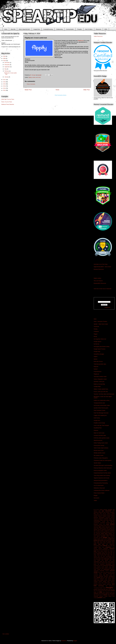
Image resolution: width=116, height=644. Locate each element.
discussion (108, 527)
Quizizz (96, 359)
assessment (108, 511)
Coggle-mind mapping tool (100, 415)
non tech (113, 558)
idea (111, 546)
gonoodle (101, 538)
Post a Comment (31, 84)
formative (96, 535)
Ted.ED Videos (97, 463)
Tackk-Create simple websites (101, 448)
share (95, 578)
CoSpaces (96, 331)
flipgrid (103, 533)
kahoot (102, 551)
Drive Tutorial (100, 528)
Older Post (86, 90)
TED (106, 586)
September (7, 67)
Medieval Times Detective (8, 104)
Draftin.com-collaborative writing (102, 400)
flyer (114, 533)
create (107, 524)
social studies (100, 580)
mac (114, 554)
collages (101, 520)
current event (112, 526)
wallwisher (96, 593)
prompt (103, 567)
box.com (104, 514)
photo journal (108, 562)
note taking (96, 559)
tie (114, 588)
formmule (100, 535)
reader (95, 569)
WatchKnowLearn (98, 440)
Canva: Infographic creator (100, 379)
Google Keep (97, 352)
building (113, 514)
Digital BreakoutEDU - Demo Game (102, 267)
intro (109, 550)
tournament (100, 591)
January (7, 77)
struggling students (98, 581)
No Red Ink (96, 344)
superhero (113, 581)
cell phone (109, 515)
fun (111, 535)
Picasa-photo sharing (99, 445)
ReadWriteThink (98, 428)
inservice (100, 548)
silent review (108, 578)
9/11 (98, 510)
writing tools (112, 596)
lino (109, 554)
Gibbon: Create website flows (101, 389)
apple (100, 511)
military (108, 555)
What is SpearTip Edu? (24, 29)
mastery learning (100, 555)
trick (103, 591)
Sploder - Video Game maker (101, 324)
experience (112, 531)
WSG (106, 29)
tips (102, 589)
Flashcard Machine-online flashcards (103, 468)
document (113, 527)
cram (104, 524)
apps (103, 511)
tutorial (113, 591)
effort (95, 531)
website (105, 595)
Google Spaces (97, 342)
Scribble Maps (97, 387)
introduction (112, 550)
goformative (96, 538)
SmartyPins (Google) (99, 354)
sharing (98, 578)
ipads (95, 551)
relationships (96, 571)
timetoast (99, 589)
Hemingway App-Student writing (102, 347)
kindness (100, 552)
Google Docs (97, 420)
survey (100, 583)
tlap (104, 589)
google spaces (103, 543)
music (113, 556)
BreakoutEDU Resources (100, 283)
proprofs (107, 567)
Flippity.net (81, 41)
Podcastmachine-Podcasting (101, 483)
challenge (113, 515)
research (107, 571)
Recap (95, 336)
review (34, 77)
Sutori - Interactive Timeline (100, 321)
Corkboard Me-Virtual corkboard (102, 490)
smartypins (102, 579)
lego (107, 554)
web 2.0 (101, 595)
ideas (100, 547)
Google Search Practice (100, 349)
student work (106, 581)
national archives (97, 558)
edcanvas (100, 530)
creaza (105, 526)
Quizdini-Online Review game (101, 408)
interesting (96, 550)
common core (112, 520)
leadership (99, 554)
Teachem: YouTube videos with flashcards (104, 394)
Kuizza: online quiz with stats (101, 392)
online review (112, 559)
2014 (5, 86)
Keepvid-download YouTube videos (102, 473)
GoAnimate (112, 536)
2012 (5, 90)
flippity (30, 77)
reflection (113, 569)
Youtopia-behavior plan (99, 403)
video (101, 592)
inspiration (106, 548)
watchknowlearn (102, 594)
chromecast (108, 518)
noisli (110, 558)
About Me (13, 29)
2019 (5, 58)
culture (108, 526)
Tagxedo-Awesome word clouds (101, 478)
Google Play (105, 542)
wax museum (97, 595)
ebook (113, 528)
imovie (103, 547)
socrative (106, 580)
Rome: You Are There (7, 102)
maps (95, 555)
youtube (100, 598)
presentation (108, 564)
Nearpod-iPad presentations (101, 480)
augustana (96, 512)
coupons (100, 524)
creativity (102, 526)
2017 (5, 80)
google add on (111, 538)
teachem (113, 583)
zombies (104, 598)
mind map (112, 555)
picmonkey (99, 563)
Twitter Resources (98, 36)
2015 (5, 84)
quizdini (110, 568)
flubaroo (110, 533)
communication (97, 521)
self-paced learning (103, 576)
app (114, 510)
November (7, 65)
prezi (114, 564)
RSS (99, 572)
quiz (103, 568)
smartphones (96, 579)
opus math (112, 560)
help (107, 544)
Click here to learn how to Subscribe (103, 289)
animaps (105, 510)
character (96, 516)
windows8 (96, 596)
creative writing (97, 526)
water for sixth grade (110, 593)
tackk (105, 583)
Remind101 (97, 498)
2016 (5, 82)
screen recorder (103, 574)
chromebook (102, 517)
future (113, 535)
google (105, 537)
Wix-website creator (99, 455)
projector (99, 567)
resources (112, 571)
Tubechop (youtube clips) (100, 364)
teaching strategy (102, 584)
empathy (102, 531)
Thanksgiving (96, 588)
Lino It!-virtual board (99, 485)
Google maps (99, 542)
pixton (107, 563)
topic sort (96, 591)
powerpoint (102, 564)
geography (103, 536)
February (7, 71)
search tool (112, 575)
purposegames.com (98, 568)
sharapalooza (112, 576)
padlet (101, 562)
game (95, 536)
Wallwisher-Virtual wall (99, 488)
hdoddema (64, 641)
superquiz (96, 583)
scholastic (96, 574)
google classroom (104, 539)
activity (101, 510)
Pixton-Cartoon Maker (99, 493)
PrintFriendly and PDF (98, 565)
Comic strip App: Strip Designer (101, 425)
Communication (70, 29)
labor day (113, 552)
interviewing (105, 550)
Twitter (95, 500)
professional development (109, 565)
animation (110, 510)
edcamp (96, 529)
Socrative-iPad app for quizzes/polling (103, 465)
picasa (95, 563)
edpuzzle (104, 529)
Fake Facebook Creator (100, 410)
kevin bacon (110, 551)
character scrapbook (102, 516)
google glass (109, 540)
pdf (104, 562)
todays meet (108, 589)
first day (111, 532)
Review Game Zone (99, 450)
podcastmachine (111, 563)
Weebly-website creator (99, 453)
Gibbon (108, 536)
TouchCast (96, 326)
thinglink (101, 588)
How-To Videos (89, 29)
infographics (108, 547)
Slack (95, 319)
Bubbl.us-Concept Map (99, 384)
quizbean (106, 568)
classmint (113, 518)
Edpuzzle (96, 367)
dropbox (105, 528)
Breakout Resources (99, 269)
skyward (113, 578)
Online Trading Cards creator (101, 443)
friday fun (108, 535)
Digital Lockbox (97, 278)
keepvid (105, 551)
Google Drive (37, 29)
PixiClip (96, 329)
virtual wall (112, 592)
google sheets (111, 542)
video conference (106, 592)
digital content (102, 527)
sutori (103, 583)
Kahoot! (96, 369)
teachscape (109, 584)
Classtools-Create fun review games (103, 460)
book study (99, 514)
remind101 (102, 571)
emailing (98, 531)
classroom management (99, 519)
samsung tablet (109, 572)
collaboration (97, 520)
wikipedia (113, 595)
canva (102, 515)
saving (113, 572)
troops (106, 591)
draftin (95, 528)
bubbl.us (109, 514)
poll (98, 564)
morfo (104, 556)
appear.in (96, 511)
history (101, 546)
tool (111, 589)
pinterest (103, 563)
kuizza (103, 552)
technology (101, 586)
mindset (95, 556)
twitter (95, 592)
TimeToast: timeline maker (100, 377)
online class (101, 559)
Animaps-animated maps (100, 435)
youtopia (95, 598)
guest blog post (99, 544)
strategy (113, 580)
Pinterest (96, 430)
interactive (112, 548)
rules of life (103, 572)
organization (96, 562)
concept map (105, 521)
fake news (96, 532)
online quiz (106, 559)
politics (95, 564)
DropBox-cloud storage (99, 423)
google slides (96, 543)
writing (106, 596)
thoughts (110, 588)
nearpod (102, 558)
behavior (108, 512)
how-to (105, 546)
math (105, 555)
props (110, 567)
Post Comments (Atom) (60, 95)
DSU (108, 528)
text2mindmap (112, 586)
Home (6, 29)
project (95, 567)
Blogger (96, 495)
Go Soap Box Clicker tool (100, 339)
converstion (103, 523)
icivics (109, 546)
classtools (106, 519)
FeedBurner (107, 307)
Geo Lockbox (6, 634)
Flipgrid (96, 334)
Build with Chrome (98, 361)
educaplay (108, 530)
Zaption (96, 356)
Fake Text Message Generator (101, 413)
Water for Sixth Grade (99, 433)
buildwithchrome (97, 515)
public (113, 567)
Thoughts (79, 29)
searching (96, 576)
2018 (5, 61)
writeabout (101, 596)
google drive (97, 540)
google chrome (97, 539)
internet (100, 550)
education (113, 530)
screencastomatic (111, 574)
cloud (110, 519)
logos (111, 554)
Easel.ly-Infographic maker (100, 470)
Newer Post (28, 90)
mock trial (100, 556)
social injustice (108, 579)
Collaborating (59, 29)
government (109, 543)
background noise (102, 512)
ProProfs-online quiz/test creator (102, 438)
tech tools (38, 77)
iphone (98, 551)
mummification (109, 556)
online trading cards (99, 560)
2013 (5, 88)
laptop (95, 554)
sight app (103, 578)
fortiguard (104, 535)
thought (104, 588)
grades (113, 543)
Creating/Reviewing (48, 29)
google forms (103, 540)
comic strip (106, 520)
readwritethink (106, 569)
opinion (106, 560)
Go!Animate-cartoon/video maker (102, 405)
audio (114, 511)
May (6, 69)
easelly (110, 528)
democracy (96, 527)
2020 (5, 56)
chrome (109, 516)
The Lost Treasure (98, 281)
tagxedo (109, 583)
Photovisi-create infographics (101, 458)
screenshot (96, 575)
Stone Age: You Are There (8, 99)
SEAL (107, 575)
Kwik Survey (97, 418)
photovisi (113, 562)
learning (104, 554)
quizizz (113, 568)
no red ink (106, 558)
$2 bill (95, 510)
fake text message (102, 532)
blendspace (112, 512)
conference (112, 521)
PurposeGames (98, 372)
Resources (98, 29)
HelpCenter (112, 544)
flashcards (98, 533)
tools (114, 589)
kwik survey (108, 552)
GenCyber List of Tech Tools (101, 264)
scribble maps (102, 575)
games (98, 536)
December (7, 63)
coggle (113, 519)
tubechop (109, 591)
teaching (96, 584)
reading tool (100, 569)
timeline (95, 589)
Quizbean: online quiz (99, 382)
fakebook (108, 532)
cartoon (105, 515)
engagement (107, 531)
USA (98, 592)
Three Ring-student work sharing (102, 475)
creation (112, 524)
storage (109, 580)
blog (95, 514)
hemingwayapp (97, 546)
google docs (112, 539)
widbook (109, 595)
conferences (96, 523)
